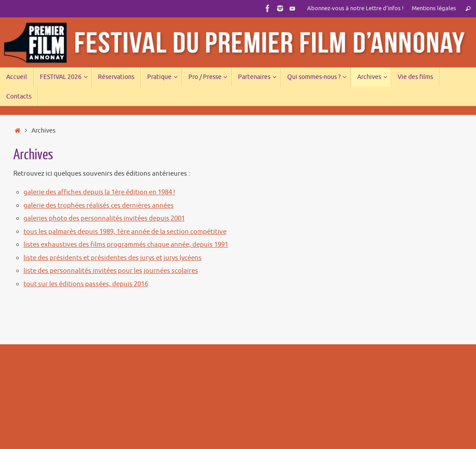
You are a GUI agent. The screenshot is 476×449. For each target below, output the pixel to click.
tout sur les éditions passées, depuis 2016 (86, 284)
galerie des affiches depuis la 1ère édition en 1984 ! (99, 192)
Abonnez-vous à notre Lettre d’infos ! (355, 8)
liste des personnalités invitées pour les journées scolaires (111, 271)
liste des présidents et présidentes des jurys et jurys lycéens (113, 258)
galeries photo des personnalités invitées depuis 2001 (104, 219)
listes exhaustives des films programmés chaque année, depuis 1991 (126, 245)
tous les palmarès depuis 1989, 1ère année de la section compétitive (125, 232)
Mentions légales (434, 8)
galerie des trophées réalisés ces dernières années (99, 206)
